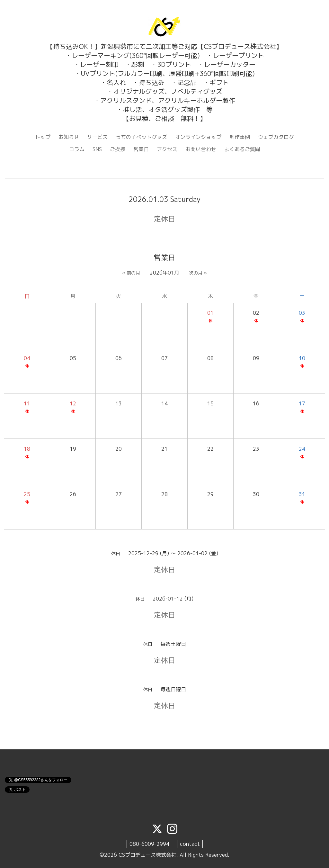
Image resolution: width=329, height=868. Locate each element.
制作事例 (240, 137)
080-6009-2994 (149, 844)
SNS (97, 149)
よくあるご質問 (242, 149)
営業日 (141, 149)
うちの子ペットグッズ (141, 137)
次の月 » (198, 273)
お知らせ (69, 137)
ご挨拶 (118, 149)
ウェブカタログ (276, 137)
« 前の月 (131, 273)
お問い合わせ (201, 149)
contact (190, 844)
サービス (97, 137)
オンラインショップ (198, 137)
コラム (77, 149)
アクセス (167, 149)
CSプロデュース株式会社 (147, 855)
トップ (43, 137)
